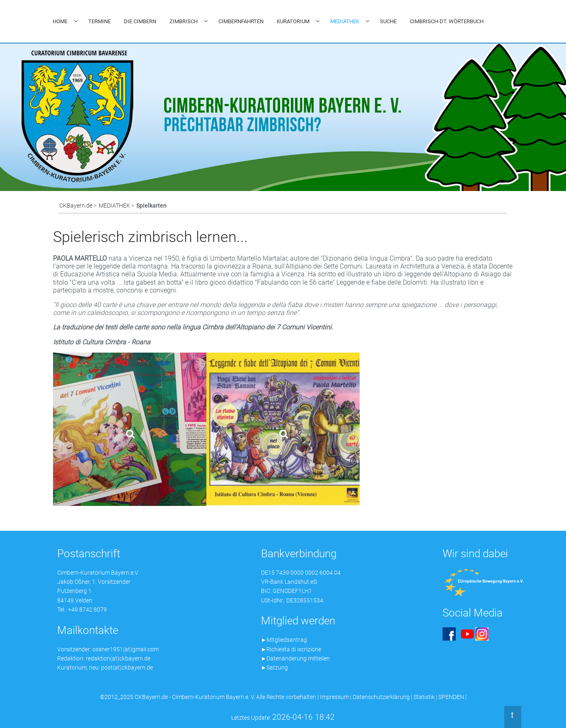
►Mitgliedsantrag (284, 640)
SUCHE (388, 21)
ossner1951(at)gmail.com (126, 649)
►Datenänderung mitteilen (296, 658)
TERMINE (99, 21)
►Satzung (275, 668)
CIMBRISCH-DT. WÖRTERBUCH (447, 21)
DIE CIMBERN (140, 21)
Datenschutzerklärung (381, 697)
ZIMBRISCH (184, 21)
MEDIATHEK (345, 21)
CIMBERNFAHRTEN (241, 21)
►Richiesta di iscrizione (291, 649)
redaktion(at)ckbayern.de (118, 658)
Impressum (334, 697)
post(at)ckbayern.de (127, 668)
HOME (60, 21)
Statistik (424, 697)
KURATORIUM (293, 21)
